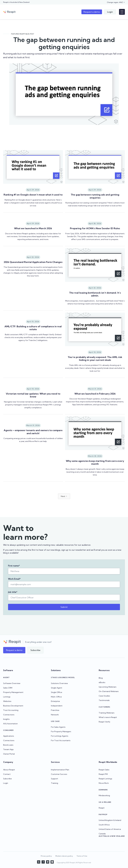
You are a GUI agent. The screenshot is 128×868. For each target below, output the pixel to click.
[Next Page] (64, 519)
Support (54, 779)
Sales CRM (8, 688)
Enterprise (55, 701)
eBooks (102, 682)
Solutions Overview (59, 683)
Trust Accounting (11, 710)
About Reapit (9, 770)
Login (6, 783)
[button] (116, 2)
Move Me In (104, 783)
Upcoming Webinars (108, 687)
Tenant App (8, 749)
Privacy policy (46, 856)
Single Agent (57, 688)
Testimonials (104, 700)
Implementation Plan (60, 770)
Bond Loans (8, 745)
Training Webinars (107, 713)
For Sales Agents (58, 727)
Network (55, 715)
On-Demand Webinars (109, 691)
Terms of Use (82, 856)
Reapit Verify (104, 722)
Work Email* (14, 582)
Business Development (13, 706)
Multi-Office (56, 697)
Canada (102, 834)
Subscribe (7, 779)
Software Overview (12, 683)
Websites (7, 701)
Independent (57, 706)
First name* (14, 569)
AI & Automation (10, 724)
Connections (9, 715)
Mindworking (104, 795)
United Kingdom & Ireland (110, 820)
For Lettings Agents (60, 736)
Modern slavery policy (64, 856)
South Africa (104, 825)
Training (54, 783)
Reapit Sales (104, 770)
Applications (9, 736)
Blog (101, 678)
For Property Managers (61, 731)
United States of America (110, 829)
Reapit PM (103, 774)
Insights (6, 719)
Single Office (57, 692)
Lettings (7, 697)
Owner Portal (9, 754)
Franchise (55, 710)
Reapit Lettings (105, 779)
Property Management (13, 692)
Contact (7, 774)
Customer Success (59, 774)
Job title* (13, 595)
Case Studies (104, 696)
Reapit (102, 808)
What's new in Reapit (108, 717)
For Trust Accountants (61, 740)
